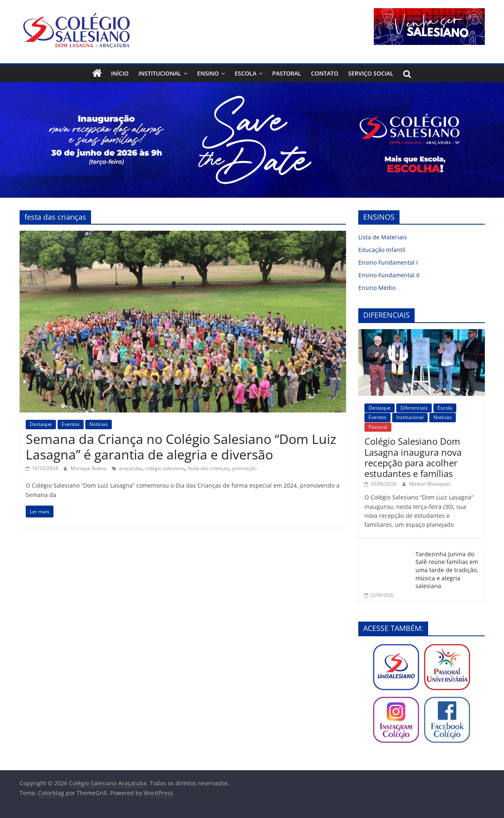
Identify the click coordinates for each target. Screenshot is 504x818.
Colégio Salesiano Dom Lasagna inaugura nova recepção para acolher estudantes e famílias (413, 457)
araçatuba (130, 468)
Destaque (41, 424)
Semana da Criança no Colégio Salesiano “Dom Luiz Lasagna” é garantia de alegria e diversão (181, 447)
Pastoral (287, 73)
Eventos (71, 424)
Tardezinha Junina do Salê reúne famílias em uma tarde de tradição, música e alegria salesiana (447, 570)
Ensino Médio (377, 288)
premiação (244, 468)
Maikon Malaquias (430, 484)
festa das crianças (208, 468)
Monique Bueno (89, 468)
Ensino (208, 73)
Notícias (99, 424)
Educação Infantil (382, 250)
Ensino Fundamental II (389, 275)
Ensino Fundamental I (388, 262)
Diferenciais (414, 408)
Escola (245, 73)
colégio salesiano (165, 468)
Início (120, 73)
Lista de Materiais (383, 237)
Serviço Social (371, 73)
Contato (325, 73)
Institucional (160, 73)
